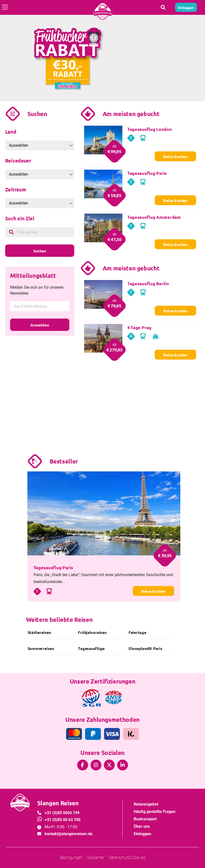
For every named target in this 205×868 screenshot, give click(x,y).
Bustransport (145, 819)
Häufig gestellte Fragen (155, 812)
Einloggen (142, 834)
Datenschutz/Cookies (127, 858)
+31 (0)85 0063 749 (62, 813)
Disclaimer (96, 858)
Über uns (142, 826)
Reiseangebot (146, 804)
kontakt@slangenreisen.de (69, 834)
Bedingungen (71, 858)
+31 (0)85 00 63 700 (63, 820)
